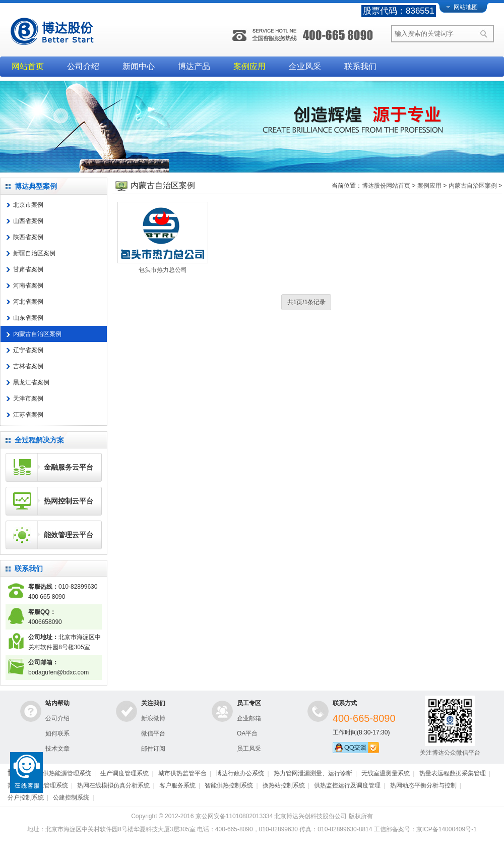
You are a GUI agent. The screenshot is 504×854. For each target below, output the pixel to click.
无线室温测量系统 (386, 773)
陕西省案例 (28, 237)
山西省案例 (28, 221)
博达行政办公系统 (240, 773)
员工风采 (249, 749)
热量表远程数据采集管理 (453, 773)
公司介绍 (83, 66)
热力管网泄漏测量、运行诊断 (313, 773)
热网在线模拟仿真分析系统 (113, 785)
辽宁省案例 (28, 350)
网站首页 (28, 66)
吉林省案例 (28, 366)
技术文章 (57, 749)
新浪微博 (153, 718)
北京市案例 (28, 205)
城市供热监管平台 (182, 773)
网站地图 (466, 7)
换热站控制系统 (284, 785)
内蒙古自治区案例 (37, 334)
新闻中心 (139, 66)
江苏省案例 (28, 415)
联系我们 (360, 66)
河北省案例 (28, 302)
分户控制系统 (26, 798)
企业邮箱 (249, 718)
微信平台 (153, 733)
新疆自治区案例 (34, 253)
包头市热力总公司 (163, 270)
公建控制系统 (71, 798)
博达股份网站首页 (386, 186)
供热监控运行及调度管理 (347, 785)
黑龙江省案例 (31, 382)
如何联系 (57, 733)
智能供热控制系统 (229, 785)
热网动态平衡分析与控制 (423, 785)
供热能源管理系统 (67, 773)
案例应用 (249, 66)
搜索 (485, 34)
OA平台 (247, 733)
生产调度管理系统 (124, 773)
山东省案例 (28, 318)
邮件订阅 (153, 749)
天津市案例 (28, 398)
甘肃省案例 (28, 269)
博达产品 (194, 66)
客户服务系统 (177, 785)
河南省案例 (28, 286)
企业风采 (305, 66)
